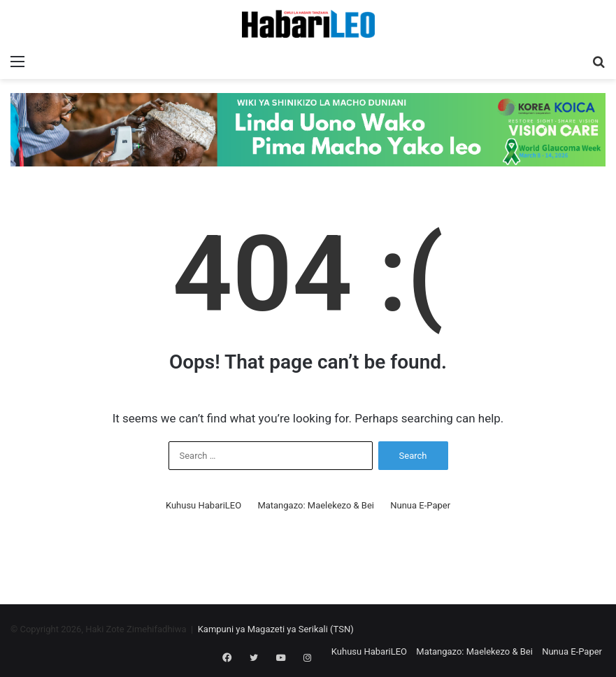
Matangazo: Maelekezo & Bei (316, 505)
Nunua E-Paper (420, 505)
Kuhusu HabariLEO (203, 505)
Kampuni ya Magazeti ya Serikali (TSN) (276, 629)
